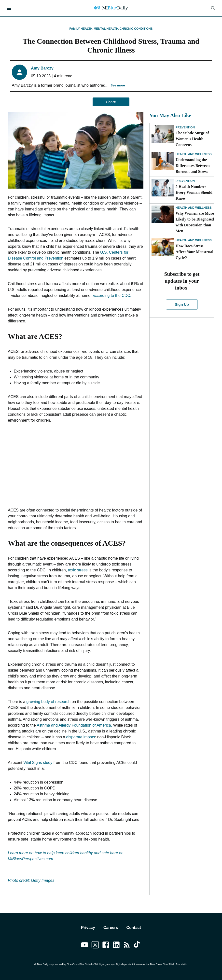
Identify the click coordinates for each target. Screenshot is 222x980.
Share (111, 102)
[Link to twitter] (95, 946)
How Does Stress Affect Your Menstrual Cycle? (194, 252)
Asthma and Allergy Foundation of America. (74, 725)
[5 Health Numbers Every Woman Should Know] (163, 188)
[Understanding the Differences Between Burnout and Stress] (163, 161)
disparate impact (80, 737)
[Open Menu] (9, 8)
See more (118, 86)
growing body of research (49, 702)
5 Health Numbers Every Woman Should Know (194, 192)
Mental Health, (106, 29)
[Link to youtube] (85, 946)
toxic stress (78, 570)
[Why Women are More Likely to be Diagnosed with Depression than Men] (163, 214)
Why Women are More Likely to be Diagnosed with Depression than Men (195, 222)
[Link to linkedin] (116, 946)
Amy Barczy (42, 68)
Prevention (185, 127)
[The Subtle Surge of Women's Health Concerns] (163, 134)
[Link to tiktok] (137, 946)
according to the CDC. (112, 296)
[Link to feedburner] (127, 946)
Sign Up (182, 304)
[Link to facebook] (106, 946)
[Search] (213, 8)
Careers (111, 928)
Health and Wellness (194, 154)
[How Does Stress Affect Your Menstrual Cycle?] (163, 247)
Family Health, (81, 29)
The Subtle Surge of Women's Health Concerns (192, 139)
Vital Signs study (38, 763)
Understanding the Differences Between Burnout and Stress (193, 166)
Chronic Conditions (136, 29)
